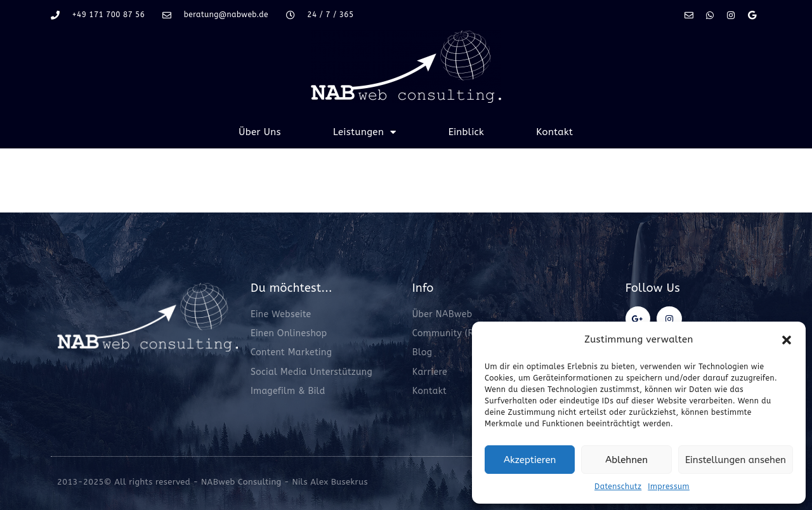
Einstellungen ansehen (736, 460)
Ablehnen (626, 460)
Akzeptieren (530, 460)
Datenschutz (618, 487)
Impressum (669, 487)
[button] (787, 340)
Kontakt (554, 132)
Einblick (467, 132)
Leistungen (365, 132)
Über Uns (260, 132)
